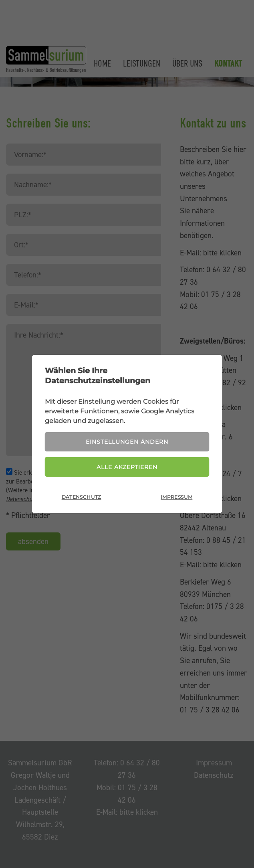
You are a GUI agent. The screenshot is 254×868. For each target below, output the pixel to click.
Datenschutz (82, 497)
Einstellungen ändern (127, 441)
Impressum (176, 497)
